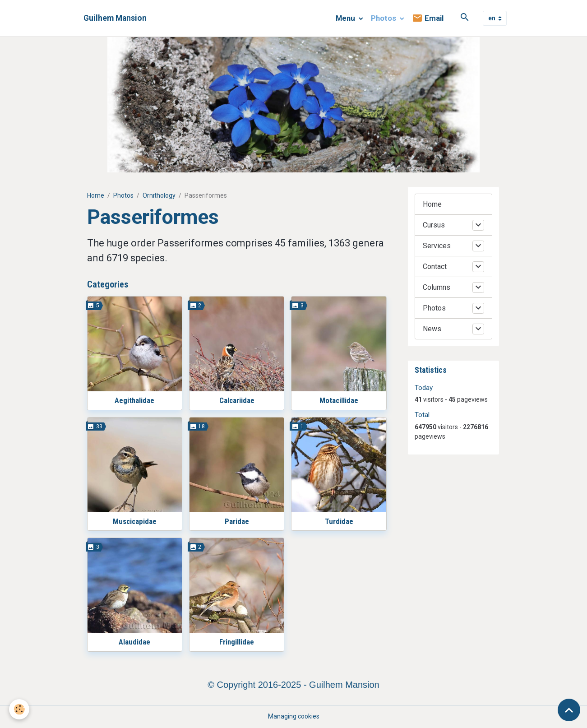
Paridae (237, 521)
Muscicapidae (135, 521)
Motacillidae (339, 400)
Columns (437, 287)
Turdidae (339, 521)
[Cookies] (19, 709)
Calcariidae (237, 400)
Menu (346, 18)
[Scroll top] (569, 710)
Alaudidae (134, 642)
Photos (384, 18)
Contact (435, 267)
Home (96, 195)
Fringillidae (237, 642)
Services (437, 246)
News (432, 329)
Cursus (434, 225)
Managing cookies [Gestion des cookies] (294, 716)
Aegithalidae (134, 400)
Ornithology (159, 195)
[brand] (115, 18)
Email (428, 18)
